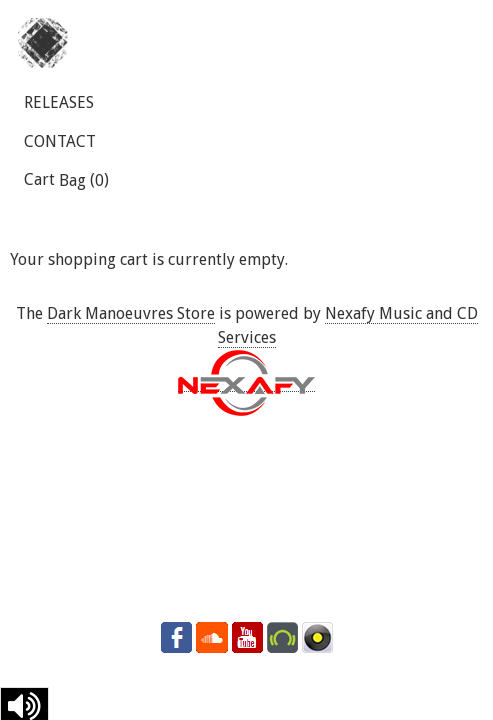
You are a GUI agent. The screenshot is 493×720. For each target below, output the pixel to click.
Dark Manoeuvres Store (131, 313)
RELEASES (59, 102)
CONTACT (60, 141)
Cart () (66, 180)
